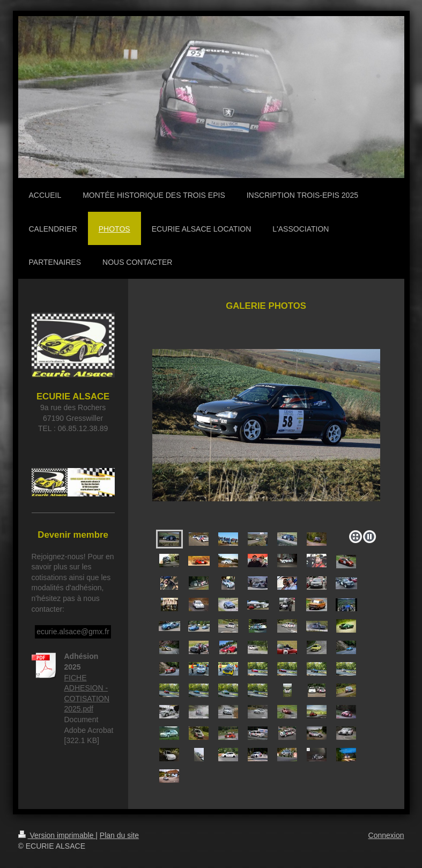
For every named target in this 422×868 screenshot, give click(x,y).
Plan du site (119, 835)
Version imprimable (57, 835)
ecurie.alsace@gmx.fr (73, 632)
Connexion (386, 835)
